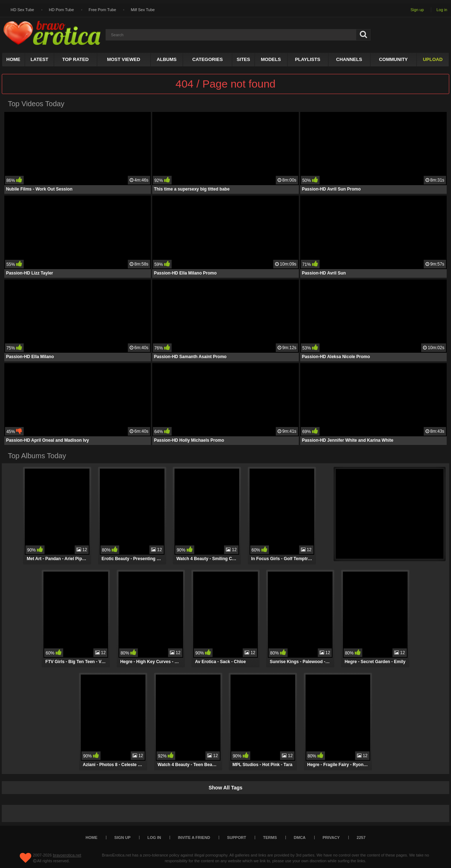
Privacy (331, 837)
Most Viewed (124, 59)
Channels (349, 59)
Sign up (417, 10)
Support (236, 837)
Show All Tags (225, 788)
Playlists (308, 59)
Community (393, 59)
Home (13, 59)
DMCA (300, 837)
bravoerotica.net (67, 855)
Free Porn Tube (102, 10)
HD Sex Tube (22, 10)
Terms (270, 837)
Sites (243, 59)
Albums (167, 59)
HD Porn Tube (61, 10)
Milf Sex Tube (143, 10)
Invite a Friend (194, 837)
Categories (207, 59)
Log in (442, 10)
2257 (361, 837)
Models (271, 59)
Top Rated (75, 59)
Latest (39, 59)
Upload (433, 59)
